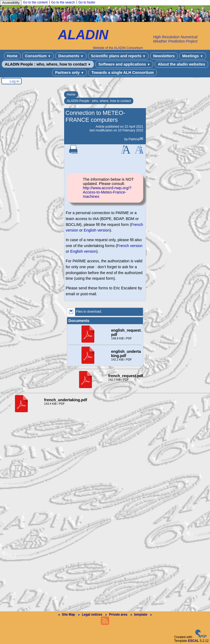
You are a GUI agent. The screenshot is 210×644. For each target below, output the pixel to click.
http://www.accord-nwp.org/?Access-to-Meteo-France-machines (107, 192)
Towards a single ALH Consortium (122, 73)
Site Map (67, 615)
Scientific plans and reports (118, 56)
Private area (117, 615)
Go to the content (35, 2)
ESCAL (194, 641)
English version (97, 230)
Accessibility (11, 3)
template (139, 615)
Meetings (193, 56)
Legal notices (91, 615)
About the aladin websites (181, 64)
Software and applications (124, 64)
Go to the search (63, 2)
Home (12, 56)
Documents (71, 56)
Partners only (69, 73)
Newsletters (164, 56)
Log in (14, 81)
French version (130, 246)
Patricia (134, 139)
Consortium (38, 56)
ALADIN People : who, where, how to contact (48, 64)
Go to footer (87, 2)
